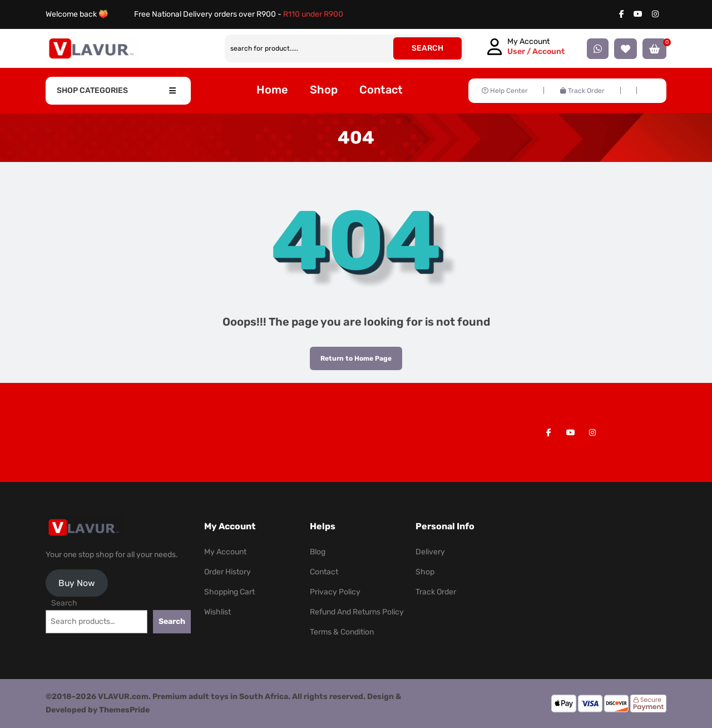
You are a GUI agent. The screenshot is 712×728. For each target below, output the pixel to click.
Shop (324, 90)
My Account (225, 552)
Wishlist (217, 612)
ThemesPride (123, 710)
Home (272, 90)
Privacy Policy (335, 592)
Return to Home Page (351, 355)
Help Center (505, 91)
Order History (228, 572)
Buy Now (77, 583)
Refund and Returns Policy (357, 612)
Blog (318, 552)
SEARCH (427, 48)
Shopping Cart (229, 592)
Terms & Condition (342, 632)
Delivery (430, 552)
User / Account (536, 51)
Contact (381, 90)
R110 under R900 (313, 14)
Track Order (582, 91)
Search (64, 603)
